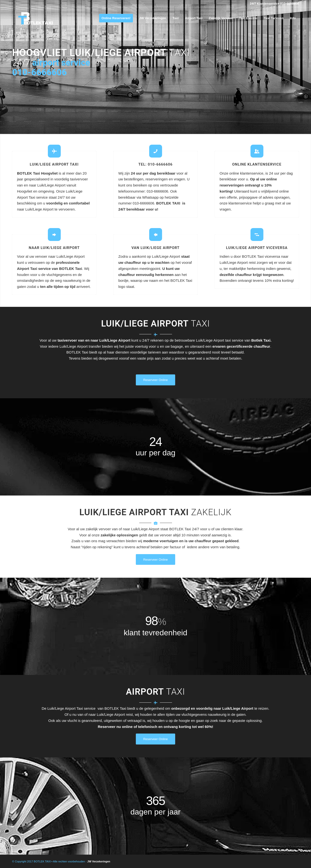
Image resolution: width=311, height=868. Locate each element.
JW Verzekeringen (99, 861)
